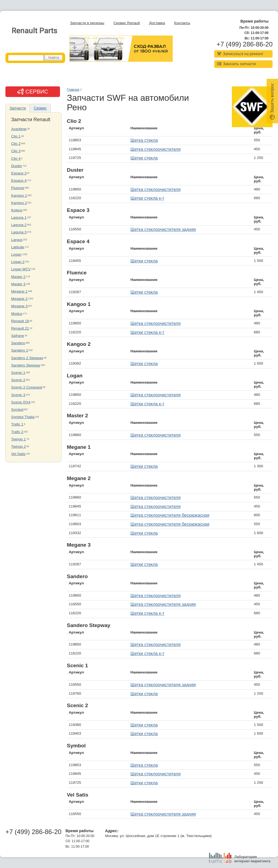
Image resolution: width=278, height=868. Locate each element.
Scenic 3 (18, 395)
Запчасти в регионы (87, 23)
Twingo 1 (18, 439)
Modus (17, 314)
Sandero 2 (20, 350)
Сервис (40, 108)
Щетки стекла (144, 158)
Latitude (18, 247)
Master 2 (18, 277)
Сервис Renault (127, 23)
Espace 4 (19, 181)
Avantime (19, 129)
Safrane (18, 336)
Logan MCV (21, 269)
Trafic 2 (17, 432)
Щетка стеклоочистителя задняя (163, 229)
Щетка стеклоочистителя (155, 149)
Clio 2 (16, 144)
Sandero (18, 343)
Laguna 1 (19, 217)
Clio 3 (16, 151)
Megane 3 (19, 306)
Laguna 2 (19, 225)
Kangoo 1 (19, 195)
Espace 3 (19, 173)
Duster (17, 166)
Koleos (17, 210)
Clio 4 (16, 159)
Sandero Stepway (26, 365)
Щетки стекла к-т (147, 198)
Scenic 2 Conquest (27, 387)
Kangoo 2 (19, 203)
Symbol (17, 410)
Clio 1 (16, 136)
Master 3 (18, 284)
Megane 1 (19, 291)
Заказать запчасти (236, 64)
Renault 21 (20, 328)
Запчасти (18, 108)
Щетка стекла (144, 140)
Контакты (182, 23)
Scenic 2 (18, 380)
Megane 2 (19, 299)
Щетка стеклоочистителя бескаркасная (170, 515)
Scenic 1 (18, 373)
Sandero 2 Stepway (27, 358)
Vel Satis (18, 454)
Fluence (18, 188)
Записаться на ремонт (240, 54)
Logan (16, 254)
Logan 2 (18, 262)
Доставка (157, 23)
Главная (73, 90)
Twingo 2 (18, 446)
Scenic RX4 (21, 402)
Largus (17, 240)
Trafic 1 (17, 424)
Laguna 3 (19, 232)
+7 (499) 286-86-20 (245, 44)
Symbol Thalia (23, 417)
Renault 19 (20, 321)
